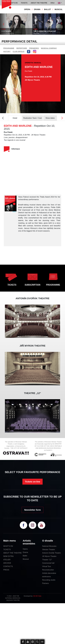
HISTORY (7, 51)
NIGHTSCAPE (6, 31)
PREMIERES (34, 48)
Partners (45, 583)
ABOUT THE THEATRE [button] (39, 3)
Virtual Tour (47, 566)
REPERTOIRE (22, 48)
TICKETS (12, 285)
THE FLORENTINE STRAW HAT (45, 31)
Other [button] (52, 3)
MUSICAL (59, 9)
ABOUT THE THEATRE (13, 553)
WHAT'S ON (8, 546)
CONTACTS (8, 566)
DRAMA (37, 9)
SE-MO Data (37, 596)
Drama (25, 552)
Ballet (25, 556)
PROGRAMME (9, 48)
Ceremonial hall (48, 563)
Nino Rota (36, 33)
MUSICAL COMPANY (49, 48)
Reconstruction (48, 570)
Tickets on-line (33, 482)
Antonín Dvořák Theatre (51, 553)
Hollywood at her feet (47, 213)
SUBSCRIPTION (33, 285)
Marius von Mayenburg (7, 33)
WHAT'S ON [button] (13, 3)
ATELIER (7, 560)
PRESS (6, 570)
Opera (25, 549)
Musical (26, 559)
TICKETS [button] (24, 3)
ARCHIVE (7, 563)
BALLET (47, 9)
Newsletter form (32, 510)
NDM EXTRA (8, 556)
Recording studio (49, 580)
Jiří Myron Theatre (49, 556)
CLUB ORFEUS (19, 51)
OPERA (27, 9)
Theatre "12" (47, 560)
